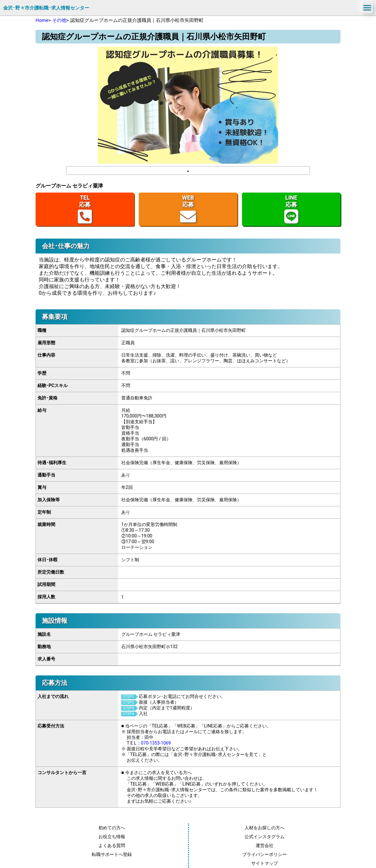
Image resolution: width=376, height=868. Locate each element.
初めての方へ (112, 828)
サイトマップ (265, 863)
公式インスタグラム (265, 837)
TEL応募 (85, 209)
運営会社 (265, 845)
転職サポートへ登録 (112, 854)
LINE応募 (291, 209)
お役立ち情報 (112, 837)
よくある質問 (112, 845)
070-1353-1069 (156, 743)
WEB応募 (188, 209)
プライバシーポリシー (265, 854)
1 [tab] (188, 171)
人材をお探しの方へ (265, 828)
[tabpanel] (188, 105)
